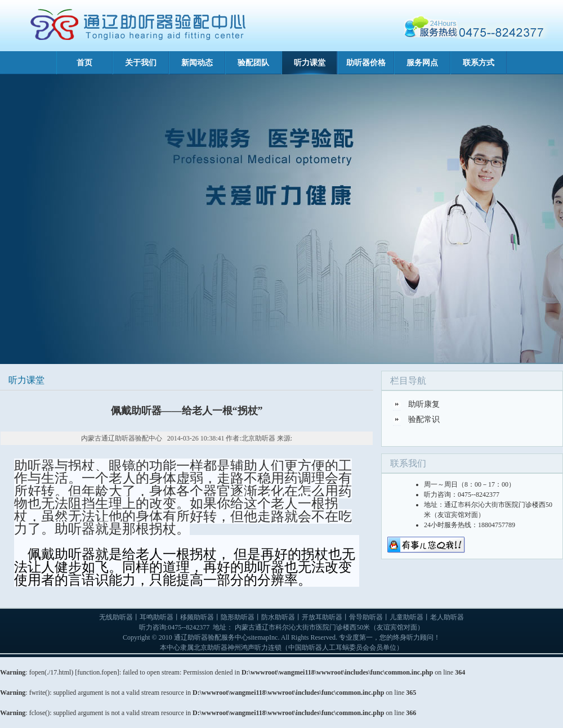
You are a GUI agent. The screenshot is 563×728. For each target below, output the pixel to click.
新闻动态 (197, 63)
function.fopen (97, 672)
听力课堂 (310, 63)
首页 (84, 63)
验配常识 (424, 419)
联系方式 (479, 63)
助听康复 (424, 404)
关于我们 (141, 63)
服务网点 (422, 63)
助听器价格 (366, 63)
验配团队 (253, 63)
